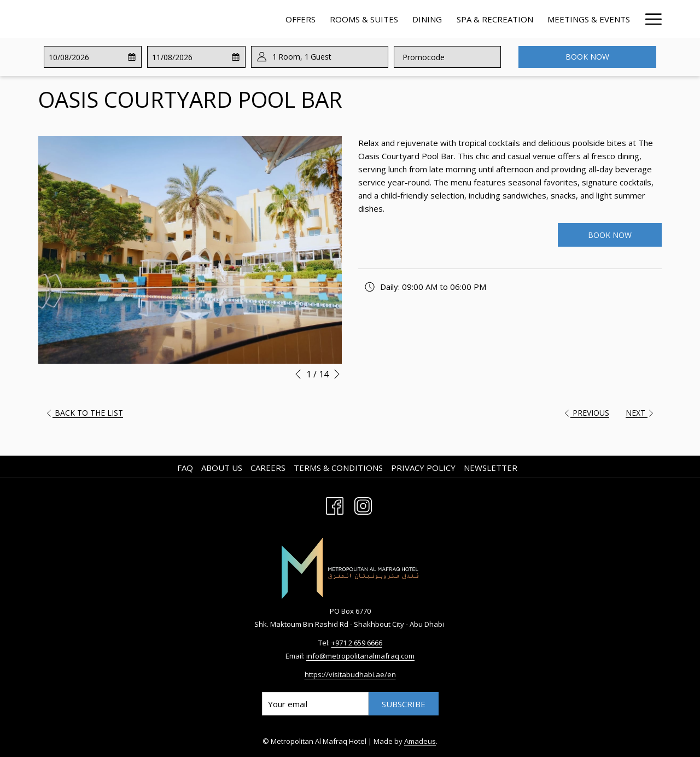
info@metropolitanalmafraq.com (360, 656)
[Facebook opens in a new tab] (335, 505)
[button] (92, 57)
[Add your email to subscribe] (315, 704)
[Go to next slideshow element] (337, 374)
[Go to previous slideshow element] (298, 374)
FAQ (185, 468)
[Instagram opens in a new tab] (363, 505)
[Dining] (323, 19)
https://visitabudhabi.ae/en (350, 674)
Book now (587, 57)
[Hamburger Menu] (649, 19)
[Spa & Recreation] (390, 19)
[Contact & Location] (585, 19)
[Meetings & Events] (484, 19)
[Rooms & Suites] (259, 19)
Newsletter (491, 468)
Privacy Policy (423, 468)
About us (222, 468)
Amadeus (420, 741)
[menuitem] (186, 468)
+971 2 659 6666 (357, 643)
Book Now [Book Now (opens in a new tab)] (610, 235)
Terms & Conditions (338, 468)
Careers (268, 468)
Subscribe (404, 704)
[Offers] (196, 19)
